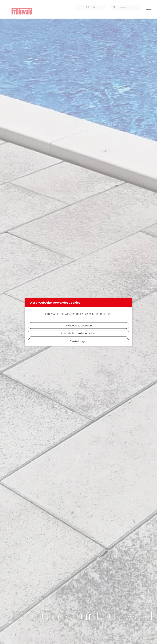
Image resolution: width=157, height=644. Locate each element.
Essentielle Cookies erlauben (79, 333)
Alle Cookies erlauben (79, 326)
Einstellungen (79, 341)
